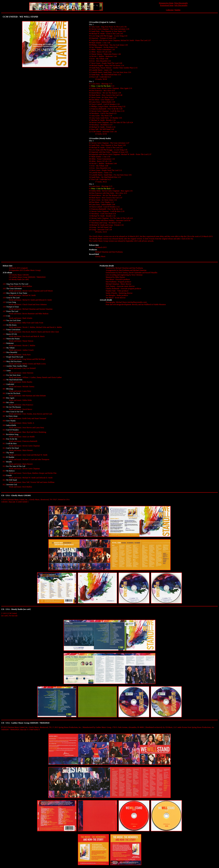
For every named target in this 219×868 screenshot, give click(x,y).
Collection (170, 10)
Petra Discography (181, 3)
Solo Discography (181, 5)
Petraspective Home (166, 3)
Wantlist (177, 10)
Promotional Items (167, 5)
